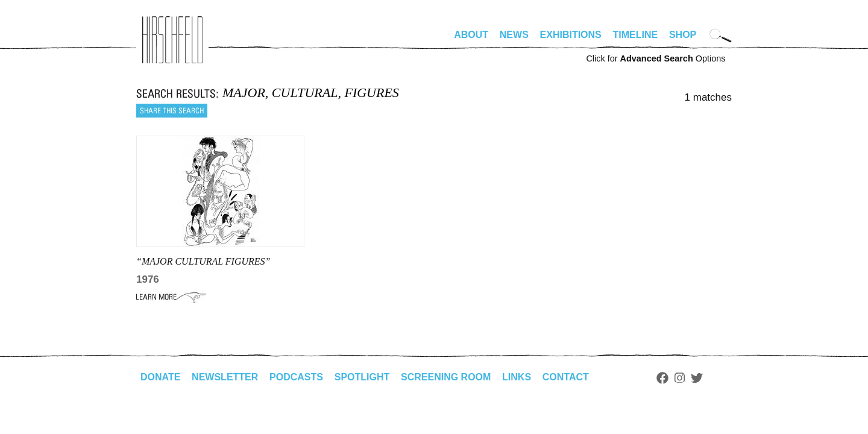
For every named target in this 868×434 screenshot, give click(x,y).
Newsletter (225, 377)
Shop (683, 35)
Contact (566, 377)
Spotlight (362, 377)
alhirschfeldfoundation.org (172, 40)
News (514, 35)
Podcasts (296, 377)
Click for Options (656, 58)
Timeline (636, 35)
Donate (160, 377)
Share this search (172, 111)
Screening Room (446, 377)
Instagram (680, 378)
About (471, 35)
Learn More (171, 297)
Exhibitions (571, 35)
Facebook (662, 378)
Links (517, 377)
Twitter (697, 378)
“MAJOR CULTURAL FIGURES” (203, 261)
